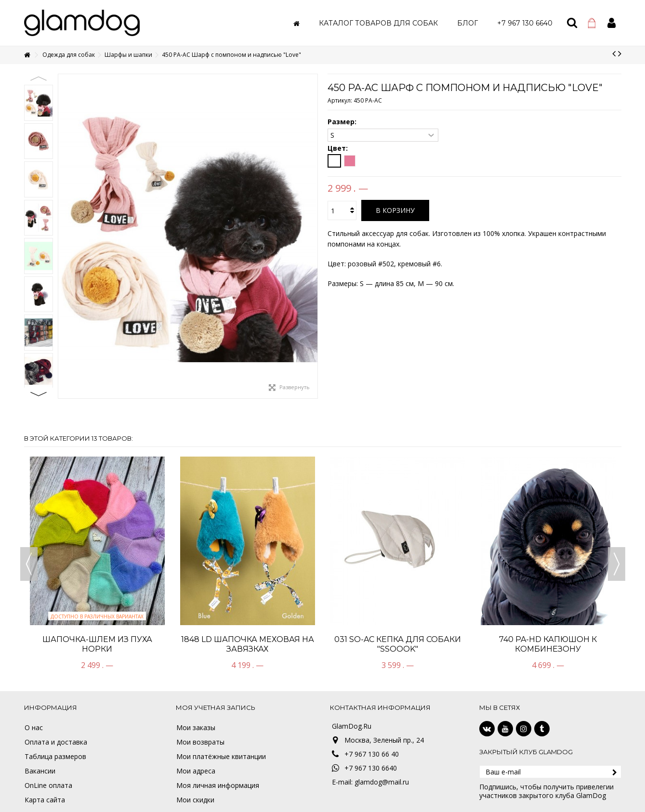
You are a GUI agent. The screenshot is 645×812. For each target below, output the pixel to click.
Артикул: (340, 100)
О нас (34, 728)
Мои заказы (196, 728)
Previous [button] (39, 79)
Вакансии (40, 771)
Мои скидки (195, 800)
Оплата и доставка (56, 742)
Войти (612, 23)
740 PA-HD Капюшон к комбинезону (548, 644)
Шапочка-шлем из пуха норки (97, 644)
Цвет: (339, 148)
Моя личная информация (218, 786)
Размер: (343, 122)
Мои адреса (196, 771)
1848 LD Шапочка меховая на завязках (248, 644)
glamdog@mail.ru (382, 782)
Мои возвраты (200, 742)
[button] (378, 23)
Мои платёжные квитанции (221, 757)
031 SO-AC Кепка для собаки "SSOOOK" (398, 644)
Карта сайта (45, 800)
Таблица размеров (55, 757)
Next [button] (39, 394)
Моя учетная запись (216, 707)
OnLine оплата (48, 786)
